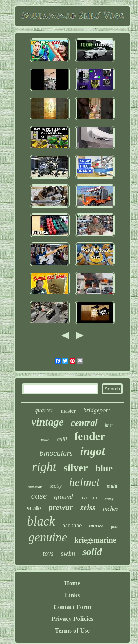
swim (68, 553)
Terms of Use (72, 631)
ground (63, 497)
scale (34, 508)
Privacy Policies (72, 619)
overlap (89, 497)
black (41, 521)
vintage (48, 422)
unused (96, 526)
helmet (84, 482)
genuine (48, 537)
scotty (56, 486)
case (39, 496)
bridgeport (97, 410)
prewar (61, 507)
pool (114, 527)
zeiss (88, 507)
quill (62, 439)
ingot (93, 451)
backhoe (72, 525)
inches (111, 509)
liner (109, 425)
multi (112, 486)
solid (92, 552)
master (68, 411)
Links (72, 595)
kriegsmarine (95, 540)
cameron (35, 487)
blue (104, 468)
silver (76, 468)
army (109, 499)
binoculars (56, 453)
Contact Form (72, 607)
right (44, 467)
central (84, 423)
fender (90, 436)
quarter (44, 410)
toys (48, 554)
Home (72, 583)
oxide (45, 440)
